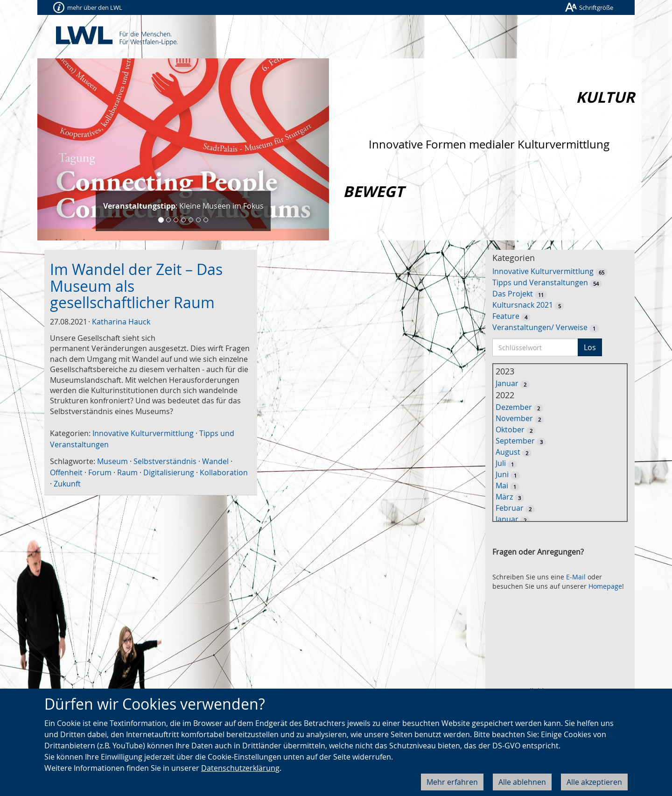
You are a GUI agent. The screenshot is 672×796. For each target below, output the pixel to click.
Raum (127, 472)
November (514, 418)
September (515, 441)
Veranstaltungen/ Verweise (540, 327)
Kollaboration (224, 472)
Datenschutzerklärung (240, 768)
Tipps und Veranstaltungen (540, 282)
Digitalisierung (169, 472)
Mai (502, 486)
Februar (510, 508)
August (508, 452)
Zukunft (67, 484)
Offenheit (66, 472)
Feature (506, 316)
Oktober (510, 430)
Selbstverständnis (165, 461)
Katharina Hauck (121, 322)
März (504, 497)
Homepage (605, 586)
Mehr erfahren (452, 782)
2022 (505, 395)
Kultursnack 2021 (523, 305)
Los (590, 347)
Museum (112, 461)
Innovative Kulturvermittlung (143, 433)
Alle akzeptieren (594, 782)
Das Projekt (513, 294)
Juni (502, 474)
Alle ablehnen (522, 782)
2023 (505, 371)
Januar (507, 383)
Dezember (514, 407)
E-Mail (576, 577)
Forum (100, 472)
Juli (501, 463)
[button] (59, 149)
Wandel (215, 461)
